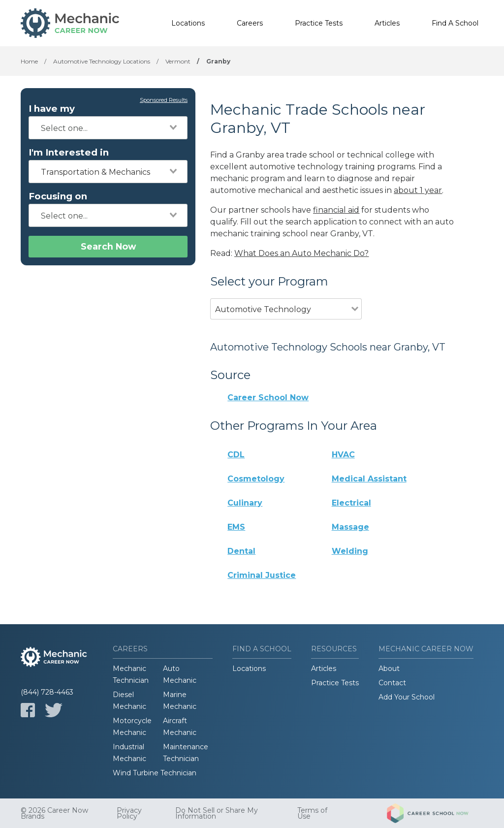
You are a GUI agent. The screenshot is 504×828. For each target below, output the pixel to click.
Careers (250, 23)
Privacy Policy (129, 813)
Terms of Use (312, 813)
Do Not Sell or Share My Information (217, 813)
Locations (188, 23)
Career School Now (268, 398)
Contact (392, 683)
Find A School (455, 23)
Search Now (108, 246)
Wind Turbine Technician (155, 773)
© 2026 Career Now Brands (54, 813)
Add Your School (407, 697)
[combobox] (108, 128)
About (389, 669)
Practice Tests (319, 23)
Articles (387, 23)
